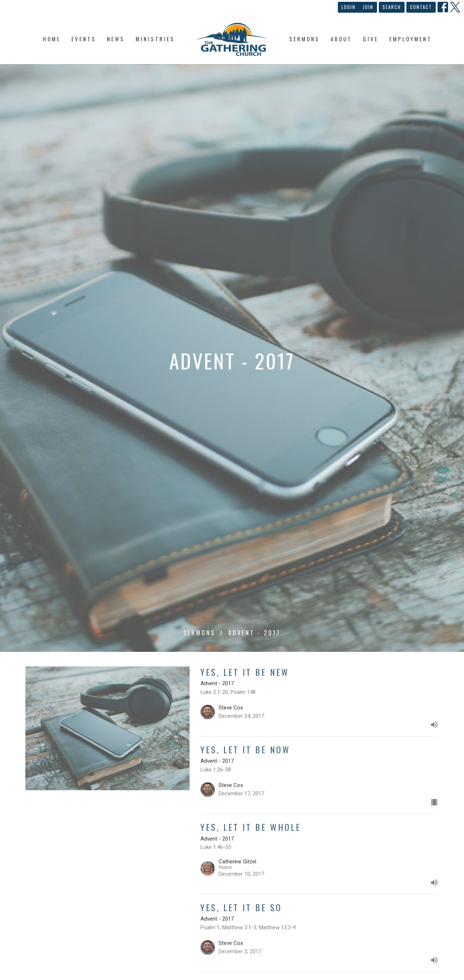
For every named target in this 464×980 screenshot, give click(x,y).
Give (371, 39)
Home (52, 39)
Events (84, 39)
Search (392, 7)
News (116, 39)
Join (368, 7)
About (341, 39)
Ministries (155, 39)
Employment (411, 39)
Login (349, 7)
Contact (421, 7)
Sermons (304, 39)
